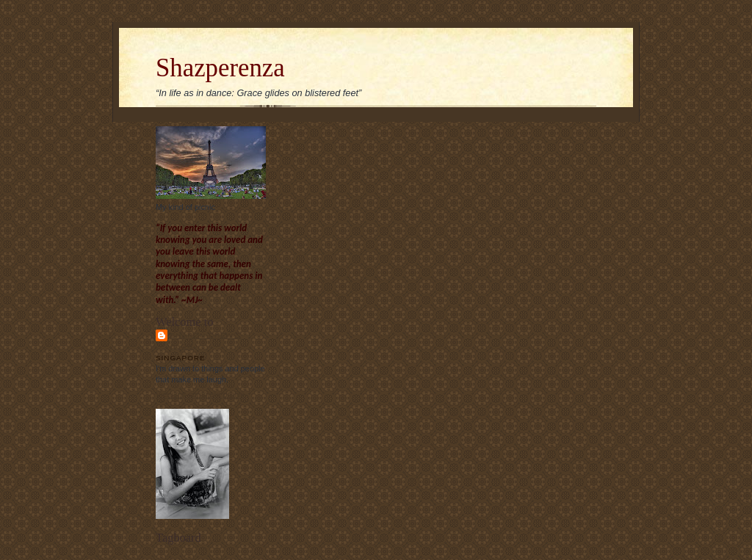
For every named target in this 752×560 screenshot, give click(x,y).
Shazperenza (220, 68)
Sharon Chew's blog (206, 341)
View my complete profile (200, 394)
